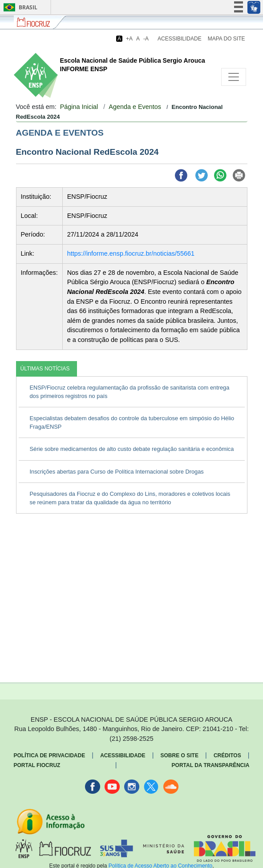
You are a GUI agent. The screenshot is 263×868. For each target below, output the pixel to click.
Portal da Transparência (211, 765)
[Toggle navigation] (234, 77)
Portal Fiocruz (37, 765)
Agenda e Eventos (135, 107)
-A (146, 39)
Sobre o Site (180, 755)
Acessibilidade (180, 39)
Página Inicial (79, 107)
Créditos (227, 755)
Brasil (19, 7)
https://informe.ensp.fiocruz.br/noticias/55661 (131, 253)
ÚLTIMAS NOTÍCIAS (45, 369)
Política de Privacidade (50, 755)
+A (129, 39)
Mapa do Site (227, 39)
